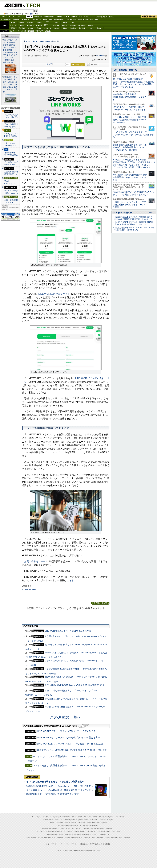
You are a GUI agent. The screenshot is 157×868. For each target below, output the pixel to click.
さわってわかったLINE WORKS (39, 41)
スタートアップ (101, 17)
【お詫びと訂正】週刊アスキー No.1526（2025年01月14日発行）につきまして (134, 229)
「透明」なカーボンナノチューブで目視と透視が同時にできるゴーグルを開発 (129, 205)
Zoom (99, 28)
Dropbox (56, 28)
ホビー (67, 17)
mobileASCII (86, 834)
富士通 (13, 23)
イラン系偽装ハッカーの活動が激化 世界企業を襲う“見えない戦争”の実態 (64, 790)
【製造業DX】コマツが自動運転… (11, 154)
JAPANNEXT (30, 31)
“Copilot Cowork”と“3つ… (11, 182)
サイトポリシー (52, 844)
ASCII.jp (13, 5)
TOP (34, 817)
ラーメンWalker (31, 837)
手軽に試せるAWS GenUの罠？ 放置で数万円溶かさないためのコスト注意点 (130, 177)
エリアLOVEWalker (44, 837)
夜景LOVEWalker (85, 837)
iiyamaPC (30, 23)
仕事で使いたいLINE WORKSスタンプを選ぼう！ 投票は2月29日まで (72, 750)
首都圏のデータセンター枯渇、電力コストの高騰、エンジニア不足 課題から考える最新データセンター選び (10, 84)
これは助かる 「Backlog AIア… (11, 144)
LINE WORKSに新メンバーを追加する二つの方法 (68, 631)
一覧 (68, 65)
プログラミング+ (71, 20)
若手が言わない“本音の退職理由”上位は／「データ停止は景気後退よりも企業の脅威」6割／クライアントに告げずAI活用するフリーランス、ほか (133, 83)
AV (81, 17)
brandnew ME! (48, 31)
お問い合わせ (95, 844)
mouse (22, 23)
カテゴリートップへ (100, 603)
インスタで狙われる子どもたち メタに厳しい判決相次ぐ (55, 782)
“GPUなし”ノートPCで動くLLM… (11, 135)
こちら (70, 580)
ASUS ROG (30, 25)
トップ (4, 17)
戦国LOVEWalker (125, 837)
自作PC (74, 17)
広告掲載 (106, 844)
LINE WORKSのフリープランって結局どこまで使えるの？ (66, 731)
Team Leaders (80, 832)
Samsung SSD (47, 829)
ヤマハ (91, 28)
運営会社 (84, 844)
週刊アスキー (47, 20)
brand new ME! (93, 826)
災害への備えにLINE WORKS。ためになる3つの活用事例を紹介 (75, 685)
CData (65, 28)
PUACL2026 (94, 20)
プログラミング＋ (92, 832)
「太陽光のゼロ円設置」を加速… (11, 163)
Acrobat (22, 28)
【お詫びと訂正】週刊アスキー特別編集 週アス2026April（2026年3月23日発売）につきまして (133, 218)
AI (10, 17)
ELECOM (13, 25)
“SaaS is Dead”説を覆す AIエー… (11, 192)
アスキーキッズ (6, 20)
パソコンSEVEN (48, 22)
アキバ (86, 17)
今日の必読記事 (52, 834)
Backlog (73, 28)
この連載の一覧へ (66, 717)
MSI (56, 23)
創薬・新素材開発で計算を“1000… (11, 201)
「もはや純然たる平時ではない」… (11, 125)
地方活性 (86, 20)
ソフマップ (39, 31)
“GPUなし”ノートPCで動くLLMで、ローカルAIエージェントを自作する (130, 108)
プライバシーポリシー (69, 844)
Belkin (90, 25)
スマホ (92, 17)
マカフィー (13, 31)
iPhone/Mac (49, 17)
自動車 (59, 17)
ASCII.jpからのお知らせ (122, 213)
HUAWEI (73, 25)
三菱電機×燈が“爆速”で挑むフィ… (11, 173)
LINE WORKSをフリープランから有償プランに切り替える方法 (69, 737)
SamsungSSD (46, 25)
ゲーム (111, 17)
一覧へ (152, 213)
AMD (22, 25)
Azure (39, 28)
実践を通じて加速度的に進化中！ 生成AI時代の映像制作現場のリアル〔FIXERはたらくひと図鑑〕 (130, 147)
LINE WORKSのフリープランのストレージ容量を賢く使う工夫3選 (70, 744)
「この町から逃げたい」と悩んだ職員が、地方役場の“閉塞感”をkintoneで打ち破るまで (129, 120)
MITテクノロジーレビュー (100, 834)
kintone (31, 28)
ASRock (56, 25)
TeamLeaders (58, 20)
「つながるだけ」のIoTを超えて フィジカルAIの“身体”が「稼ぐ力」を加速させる (133, 135)
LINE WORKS (30, 590)
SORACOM (70, 829)
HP (73, 23)
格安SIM (16, 20)
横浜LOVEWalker (58, 837)
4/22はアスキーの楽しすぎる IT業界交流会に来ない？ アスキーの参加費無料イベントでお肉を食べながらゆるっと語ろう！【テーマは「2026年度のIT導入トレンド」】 (134, 163)
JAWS (13, 28)
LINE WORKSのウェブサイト (54, 294)
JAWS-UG (60, 823)
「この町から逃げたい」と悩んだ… (11, 116)
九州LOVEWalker (98, 837)
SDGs (80, 20)
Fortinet (82, 28)
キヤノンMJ (22, 31)
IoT (14, 17)
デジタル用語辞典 (75, 834)
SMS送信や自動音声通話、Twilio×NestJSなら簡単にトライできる (130, 97)
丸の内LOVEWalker (111, 837)
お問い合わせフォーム (36, 561)
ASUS (65, 23)
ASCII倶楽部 (149, 17)
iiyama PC (75, 820)
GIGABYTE (39, 25)
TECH (32, 5)
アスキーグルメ (36, 20)
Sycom (39, 23)
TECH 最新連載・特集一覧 (125, 70)
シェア (50, 64)
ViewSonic (82, 25)
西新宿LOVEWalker (71, 837)
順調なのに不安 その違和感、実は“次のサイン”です (53, 794)
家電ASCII (25, 20)
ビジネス (21, 17)
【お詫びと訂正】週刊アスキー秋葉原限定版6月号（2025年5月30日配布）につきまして (134, 223)
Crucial (65, 25)
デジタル (38, 17)
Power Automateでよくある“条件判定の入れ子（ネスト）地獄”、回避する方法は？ (133, 193)
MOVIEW (100, 56)
